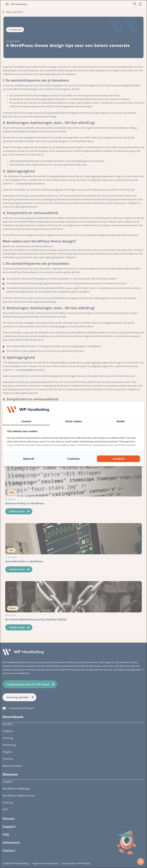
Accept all (118, 459)
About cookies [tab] (73, 421)
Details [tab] (121, 421)
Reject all (28, 459)
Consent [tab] (26, 421)
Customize (73, 459)
